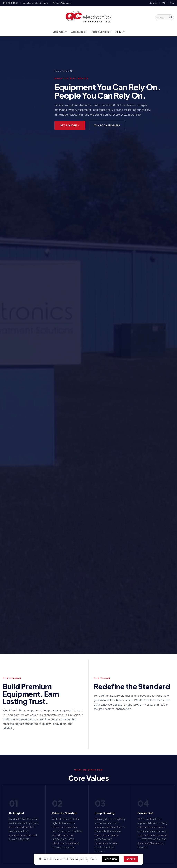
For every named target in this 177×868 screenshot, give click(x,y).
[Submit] (171, 17)
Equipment (60, 32)
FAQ (164, 3)
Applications (79, 32)
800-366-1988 (10, 3)
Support (153, 3)
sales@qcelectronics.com (35, 3)
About (120, 32)
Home (58, 71)
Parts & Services (101, 32)
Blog (172, 3)
